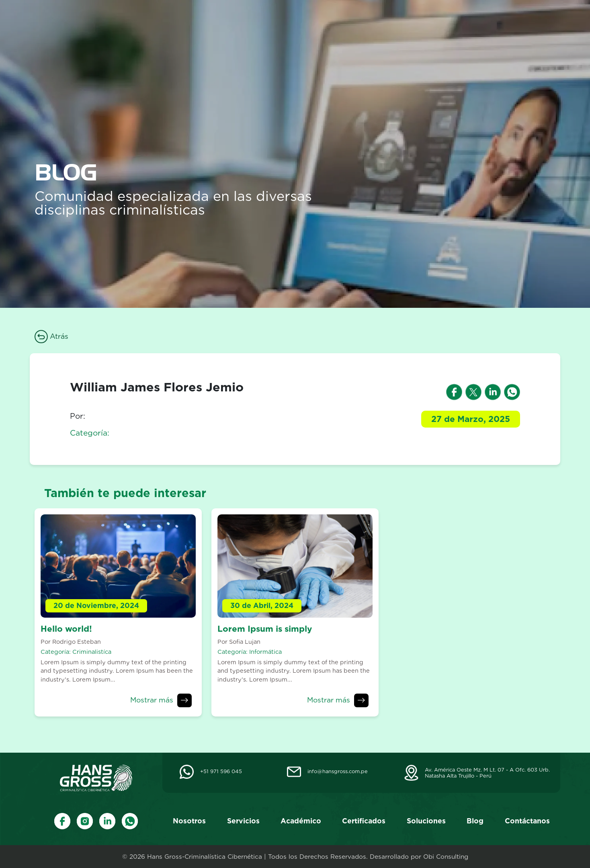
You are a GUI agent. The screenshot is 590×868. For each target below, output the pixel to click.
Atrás (51, 336)
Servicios (280, 22)
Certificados (385, 22)
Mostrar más (152, 700)
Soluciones (440, 22)
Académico (330, 22)
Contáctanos (526, 22)
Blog (481, 22)
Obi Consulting (446, 857)
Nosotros (234, 22)
